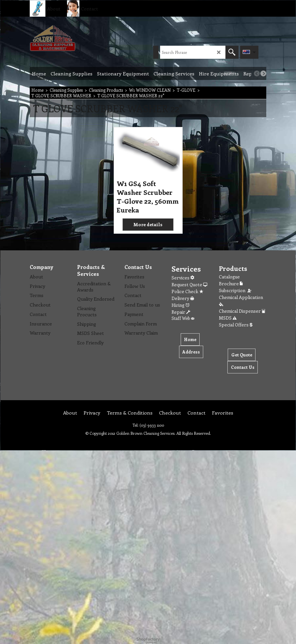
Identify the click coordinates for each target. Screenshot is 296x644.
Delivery (183, 298)
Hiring (181, 305)
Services (183, 278)
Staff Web (183, 318)
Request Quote (189, 284)
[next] (263, 73)
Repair (181, 312)
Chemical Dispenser (242, 311)
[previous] (257, 73)
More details (148, 224)
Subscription (236, 290)
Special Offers (236, 325)
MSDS (228, 318)
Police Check (187, 291)
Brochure (231, 283)
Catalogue (229, 277)
